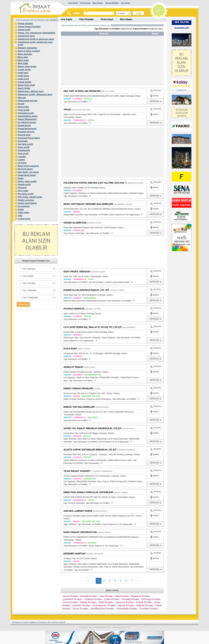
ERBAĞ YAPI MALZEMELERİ (79, 407)
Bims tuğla (23, 60)
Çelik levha (23, 76)
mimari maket (58, 622)
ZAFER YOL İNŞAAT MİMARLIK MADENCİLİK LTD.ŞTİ (92, 428)
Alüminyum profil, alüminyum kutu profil (35, 43)
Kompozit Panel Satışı (29, 138)
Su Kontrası (24, 206)
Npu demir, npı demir (28, 172)
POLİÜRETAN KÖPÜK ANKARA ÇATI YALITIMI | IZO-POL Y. (95, 183)
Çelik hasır (23, 73)
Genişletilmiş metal (28, 116)
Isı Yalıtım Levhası (27, 122)
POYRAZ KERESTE (74, 309)
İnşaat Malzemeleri (27, 129)
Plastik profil (24, 185)
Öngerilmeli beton (27, 175)
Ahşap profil (24, 30)
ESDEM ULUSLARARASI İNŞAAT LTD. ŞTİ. (87, 290)
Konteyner (17, 622)
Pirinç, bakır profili (27, 181)
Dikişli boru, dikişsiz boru (31, 91)
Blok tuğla (23, 63)
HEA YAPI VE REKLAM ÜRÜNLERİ (82, 91)
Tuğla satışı (24, 212)
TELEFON (156, 91)
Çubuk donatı (25, 82)
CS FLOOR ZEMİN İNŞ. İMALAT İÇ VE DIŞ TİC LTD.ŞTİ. (93, 327)
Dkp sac (22, 98)
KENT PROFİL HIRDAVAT (77, 272)
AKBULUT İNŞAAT (74, 367)
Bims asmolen (25, 54)
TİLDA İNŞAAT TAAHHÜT (77, 471)
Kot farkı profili (25, 144)
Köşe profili (24, 147)
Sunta (21, 209)
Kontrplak (23, 141)
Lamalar (22, 157)
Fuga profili (24, 110)
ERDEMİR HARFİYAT (75, 554)
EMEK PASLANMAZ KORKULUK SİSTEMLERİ (88, 492)
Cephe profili (24, 70)
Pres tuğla (23, 191)
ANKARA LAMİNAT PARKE (78, 511)
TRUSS (67, 110)
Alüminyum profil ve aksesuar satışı (36, 39)
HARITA (156, 96)
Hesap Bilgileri (112, 3)
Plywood (22, 188)
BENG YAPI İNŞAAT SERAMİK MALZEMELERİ (88, 204)
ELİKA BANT (70, 349)
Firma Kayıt (85, 3)
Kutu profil (23, 153)
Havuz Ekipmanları (27, 119)
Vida (20, 216)
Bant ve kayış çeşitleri (29, 51)
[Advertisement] (92, 62)
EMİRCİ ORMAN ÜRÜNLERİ (78, 388)
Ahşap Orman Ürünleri (29, 27)
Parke (21, 178)
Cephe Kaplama (30, 622)
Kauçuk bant (24, 135)
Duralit (21, 104)
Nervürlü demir (25, 169)
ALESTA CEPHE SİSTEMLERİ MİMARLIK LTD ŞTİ (90, 450)
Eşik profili (23, 107)
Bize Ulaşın (98, 3)
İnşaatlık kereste (26, 132)
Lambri (21, 160)
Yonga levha (24, 219)
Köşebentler (24, 150)
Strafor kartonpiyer (27, 203)
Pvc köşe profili (26, 194)
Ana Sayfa (73, 3)
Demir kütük (24, 88)
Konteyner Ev (44, 622)
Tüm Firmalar (86, 19)
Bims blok (23, 57)
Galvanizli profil (26, 113)
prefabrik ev (181, 90)
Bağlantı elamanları (28, 48)
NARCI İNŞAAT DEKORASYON (80, 532)
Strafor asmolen (26, 200)
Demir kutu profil (26, 85)
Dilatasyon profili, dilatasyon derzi (35, 94)
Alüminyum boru (26, 36)
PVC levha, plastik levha (30, 197)
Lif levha (22, 163)
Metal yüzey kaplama (28, 166)
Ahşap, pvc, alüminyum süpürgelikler (37, 33)
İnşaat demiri (24, 125)
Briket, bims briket (27, 66)
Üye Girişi (125, 3)
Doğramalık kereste (28, 101)
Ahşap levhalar (25, 23)
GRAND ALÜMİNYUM (75, 223)
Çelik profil (23, 79)
